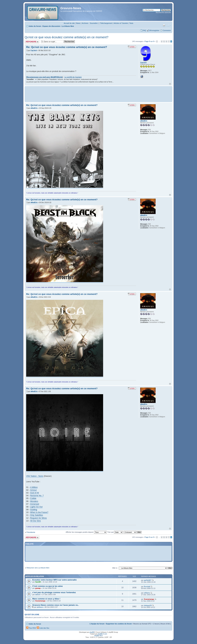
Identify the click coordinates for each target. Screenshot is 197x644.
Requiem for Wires (38, 518)
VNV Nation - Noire (35, 476)
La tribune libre (68, 26)
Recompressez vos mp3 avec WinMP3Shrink (45, 77)
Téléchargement (106, 23)
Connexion (167, 30)
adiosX (38, 594)
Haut (170, 84)
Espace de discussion (51, 26)
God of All (34, 493)
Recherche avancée (163, 12)
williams (147, 593)
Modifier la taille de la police (169, 26)
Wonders (34, 501)
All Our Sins (35, 521)
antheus (40, 607)
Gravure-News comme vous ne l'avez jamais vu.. (56, 605)
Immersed (35, 504)
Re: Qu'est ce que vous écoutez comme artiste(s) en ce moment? (67, 47)
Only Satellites (37, 515)
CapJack (34, 51)
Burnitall (147, 587)
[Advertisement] (98, 94)
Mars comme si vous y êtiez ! (46, 599)
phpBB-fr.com (102, 634)
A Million (34, 487)
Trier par (115, 532)
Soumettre (94, 23)
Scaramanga (40, 601)
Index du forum (35, 26)
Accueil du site (69, 23)
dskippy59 (148, 605)
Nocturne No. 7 (37, 496)
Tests (131, 23)
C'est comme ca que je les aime (47, 586)
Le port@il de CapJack (73, 77)
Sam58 (38, 582)
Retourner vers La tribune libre (38, 568)
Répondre (32, 42)
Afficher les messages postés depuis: (86, 532)
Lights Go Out (36, 507)
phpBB (92, 632)
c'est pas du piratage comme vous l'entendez (54, 592)
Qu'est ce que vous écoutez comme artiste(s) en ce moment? (66, 37)
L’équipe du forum (97, 624)
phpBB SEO (98, 636)
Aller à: (115, 568)
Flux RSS (31, 628)
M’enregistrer (154, 30)
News (78, 23)
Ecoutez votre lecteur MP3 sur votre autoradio (54, 580)
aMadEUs (34, 108)
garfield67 (148, 580)
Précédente (31, 532)
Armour (33, 490)
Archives (85, 23)
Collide (33, 498)
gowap (38, 588)
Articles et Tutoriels (121, 23)
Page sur (149, 41)
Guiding (34, 510)
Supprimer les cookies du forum (119, 624)
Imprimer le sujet (164, 26)
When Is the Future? (39, 512)
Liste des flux (43, 628)
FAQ (144, 30)
